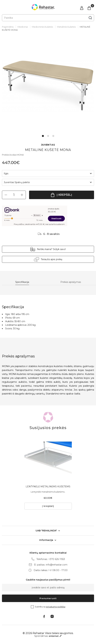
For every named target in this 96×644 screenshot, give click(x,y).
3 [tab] (53, 136)
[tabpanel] (48, 86)
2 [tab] (48, 136)
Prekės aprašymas (71, 282)
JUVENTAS (48, 145)
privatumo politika (56, 607)
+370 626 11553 (57, 559)
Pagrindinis (8, 27)
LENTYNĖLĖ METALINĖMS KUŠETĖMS (48, 487)
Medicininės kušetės (42, 27)
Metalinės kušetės (66, 27)
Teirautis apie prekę (51, 259)
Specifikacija (22, 282)
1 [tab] (43, 136)
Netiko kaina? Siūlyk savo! (51, 249)
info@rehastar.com (57, 565)
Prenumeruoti (48, 598)
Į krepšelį (64, 195)
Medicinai (23, 27)
